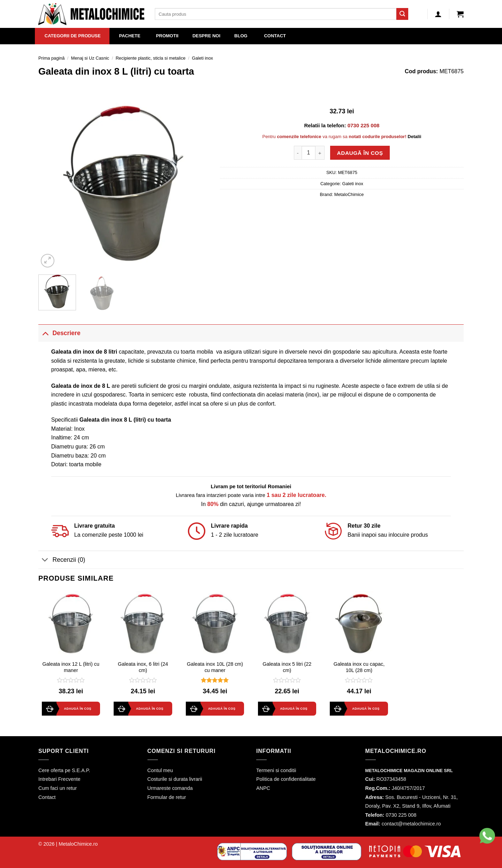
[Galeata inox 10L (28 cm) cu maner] (215, 624)
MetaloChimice (349, 194)
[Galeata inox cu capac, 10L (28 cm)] (359, 624)
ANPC (263, 788)
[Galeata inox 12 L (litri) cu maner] (71, 624)
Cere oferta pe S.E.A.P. (64, 770)
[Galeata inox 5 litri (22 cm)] (287, 624)
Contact (47, 797)
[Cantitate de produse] (309, 153)
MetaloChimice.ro (78, 844)
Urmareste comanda (170, 788)
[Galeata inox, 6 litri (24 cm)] (143, 624)
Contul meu (160, 770)
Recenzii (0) (62, 560)
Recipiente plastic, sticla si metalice (151, 58)
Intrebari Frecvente (59, 779)
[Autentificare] (438, 14)
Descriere (59, 333)
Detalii (414, 137)
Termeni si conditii (276, 770)
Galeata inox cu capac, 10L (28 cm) (359, 667)
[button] (8, 854)
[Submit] (402, 14)
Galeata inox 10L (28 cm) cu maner (215, 667)
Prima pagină (51, 58)
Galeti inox (203, 58)
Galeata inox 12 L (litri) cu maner (71, 667)
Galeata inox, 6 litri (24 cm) (143, 667)
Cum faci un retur (58, 788)
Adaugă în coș (360, 153)
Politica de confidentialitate (286, 779)
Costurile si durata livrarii (175, 779)
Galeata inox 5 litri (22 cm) (287, 667)
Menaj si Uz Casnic (90, 58)
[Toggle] (45, 333)
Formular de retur (167, 797)
